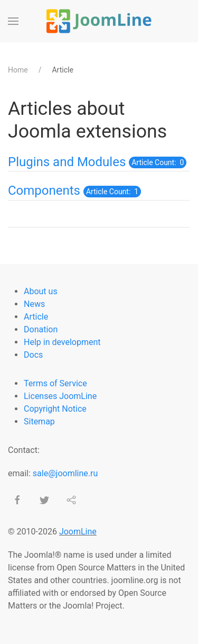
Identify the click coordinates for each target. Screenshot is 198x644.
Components (44, 191)
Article (36, 317)
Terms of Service (55, 383)
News (34, 304)
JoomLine (78, 532)
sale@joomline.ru (65, 473)
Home (18, 70)
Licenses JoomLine (60, 396)
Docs (33, 355)
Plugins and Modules (67, 162)
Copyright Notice (55, 409)
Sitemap (39, 421)
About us (41, 291)
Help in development (62, 342)
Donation (41, 329)
